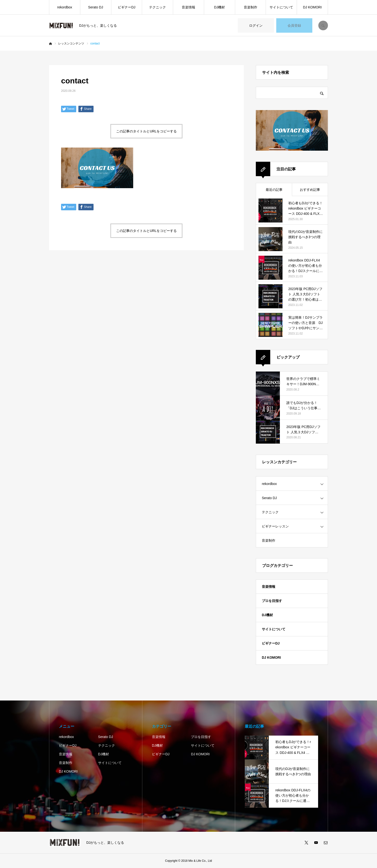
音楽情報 (188, 7)
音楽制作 (251, 7)
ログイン (256, 25)
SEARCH (323, 25)
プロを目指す (272, 601)
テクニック (157, 7)
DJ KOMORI (312, 7)
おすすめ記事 (310, 190)
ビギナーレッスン (275, 526)
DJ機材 (219, 7)
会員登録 (294, 25)
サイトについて (281, 7)
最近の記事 (274, 190)
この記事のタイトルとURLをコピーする (146, 131)
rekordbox (65, 7)
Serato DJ (96, 7)
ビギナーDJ (127, 7)
